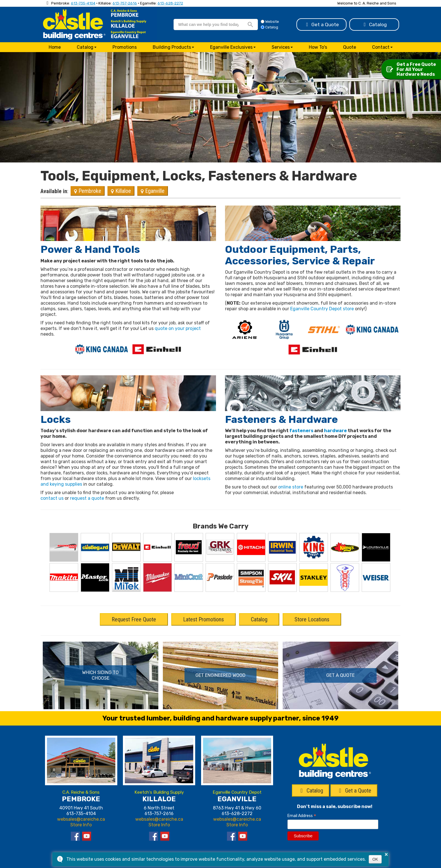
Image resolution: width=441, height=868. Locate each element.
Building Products (172, 47)
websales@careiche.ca (81, 819)
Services (281, 47)
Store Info (81, 825)
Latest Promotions (203, 619)
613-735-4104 (83, 3)
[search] (208, 24)
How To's (318, 47)
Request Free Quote (134, 619)
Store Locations (312, 619)
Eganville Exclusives (231, 47)
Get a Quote (322, 24)
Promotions (125, 47)
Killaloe (121, 191)
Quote (350, 47)
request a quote (87, 498)
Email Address (302, 816)
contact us (52, 498)
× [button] (386, 854)
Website (270, 22)
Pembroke (88, 191)
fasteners (301, 431)
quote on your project (178, 328)
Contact (381, 47)
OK (375, 859)
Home (55, 47)
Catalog (374, 24)
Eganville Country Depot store (322, 309)
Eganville (153, 191)
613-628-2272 (170, 3)
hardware (335, 431)
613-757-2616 (125, 3)
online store (291, 487)
